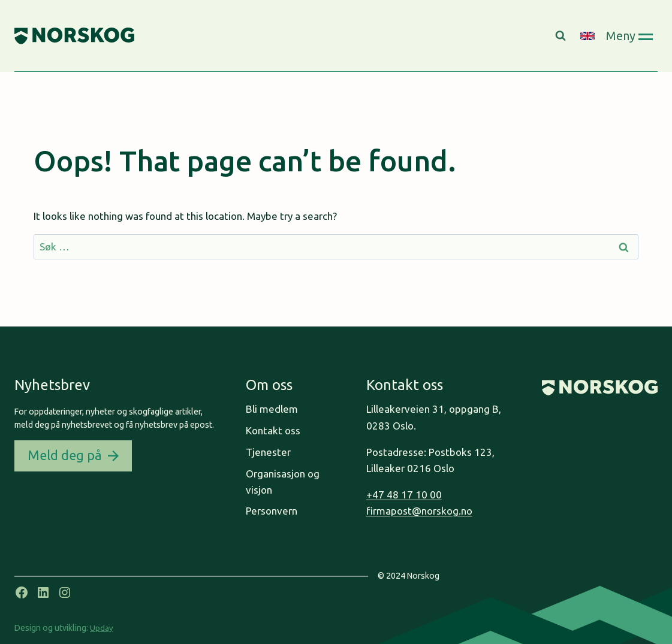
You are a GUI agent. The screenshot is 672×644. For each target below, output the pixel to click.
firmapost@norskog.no (419, 511)
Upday (102, 628)
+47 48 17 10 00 (404, 495)
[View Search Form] (562, 36)
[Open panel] (629, 36)
